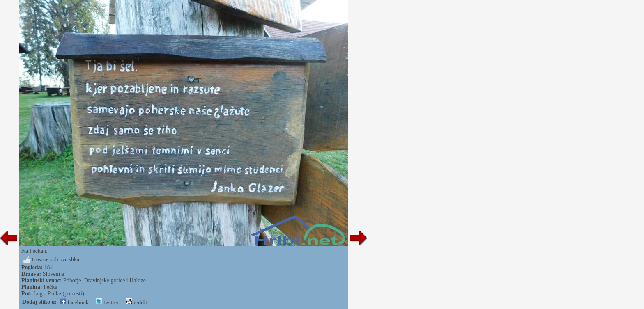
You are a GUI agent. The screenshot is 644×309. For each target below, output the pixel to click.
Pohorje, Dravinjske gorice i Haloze (105, 280)
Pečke (50, 287)
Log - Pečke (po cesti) (59, 294)
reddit (136, 303)
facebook (74, 303)
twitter (107, 303)
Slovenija (54, 274)
